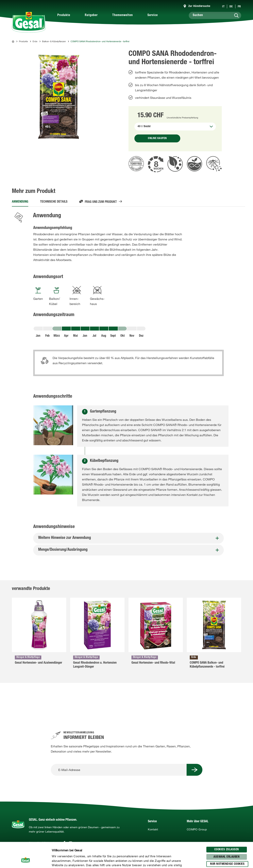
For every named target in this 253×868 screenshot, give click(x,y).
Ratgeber (91, 15)
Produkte (64, 15)
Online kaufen (157, 138)
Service (153, 15)
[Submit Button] (194, 770)
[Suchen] (215, 15)
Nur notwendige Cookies (227, 839)
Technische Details (54, 202)
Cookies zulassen (227, 824)
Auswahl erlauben (227, 832)
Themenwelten (123, 15)
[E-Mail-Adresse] (119, 770)
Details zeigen (206, 860)
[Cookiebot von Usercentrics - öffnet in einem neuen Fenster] (26, 860)
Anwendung (20, 202)
